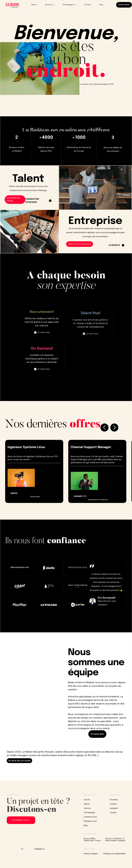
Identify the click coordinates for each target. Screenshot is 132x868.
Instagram (114, 808)
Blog (101, 5)
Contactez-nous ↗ (21, 820)
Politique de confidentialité (114, 854)
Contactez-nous (90, 817)
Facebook (114, 800)
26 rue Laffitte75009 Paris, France (92, 839)
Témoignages (89, 812)
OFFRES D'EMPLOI (124, 5)
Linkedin (113, 804)
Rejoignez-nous (90, 821)
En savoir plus (44, 337)
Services (87, 808)
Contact (88, 5)
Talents (34, 5)
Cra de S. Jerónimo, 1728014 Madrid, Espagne (115, 839)
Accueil (87, 800)
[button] (48, 5)
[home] (12, 5)
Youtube (113, 812)
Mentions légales (91, 854)
